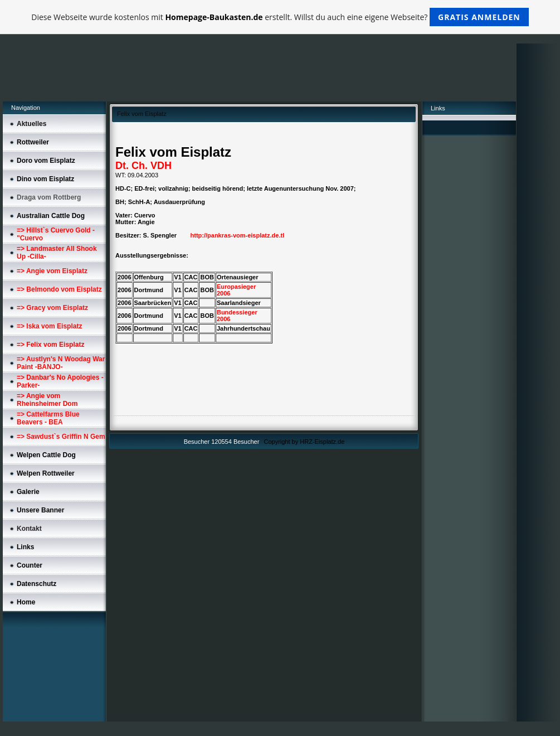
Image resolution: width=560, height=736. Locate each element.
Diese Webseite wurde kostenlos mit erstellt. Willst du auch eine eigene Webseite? (280, 17)
